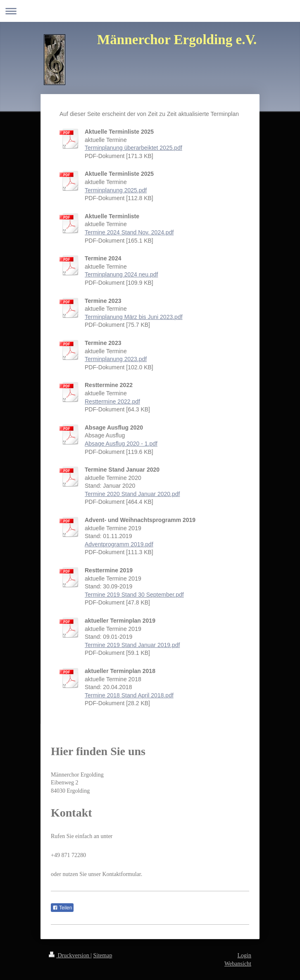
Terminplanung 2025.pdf (116, 190)
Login (244, 955)
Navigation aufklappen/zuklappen (150, 11)
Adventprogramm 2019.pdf (119, 544)
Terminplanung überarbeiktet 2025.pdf (133, 148)
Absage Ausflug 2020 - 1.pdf (121, 444)
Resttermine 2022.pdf (112, 401)
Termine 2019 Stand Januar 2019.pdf (132, 645)
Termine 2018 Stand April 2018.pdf (129, 695)
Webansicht (238, 964)
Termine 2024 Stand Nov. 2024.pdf (129, 232)
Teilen (62, 908)
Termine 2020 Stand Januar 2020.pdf (132, 494)
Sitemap (103, 955)
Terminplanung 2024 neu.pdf (121, 274)
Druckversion (70, 955)
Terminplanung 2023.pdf (116, 359)
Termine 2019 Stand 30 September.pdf (134, 595)
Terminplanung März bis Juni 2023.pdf (134, 317)
